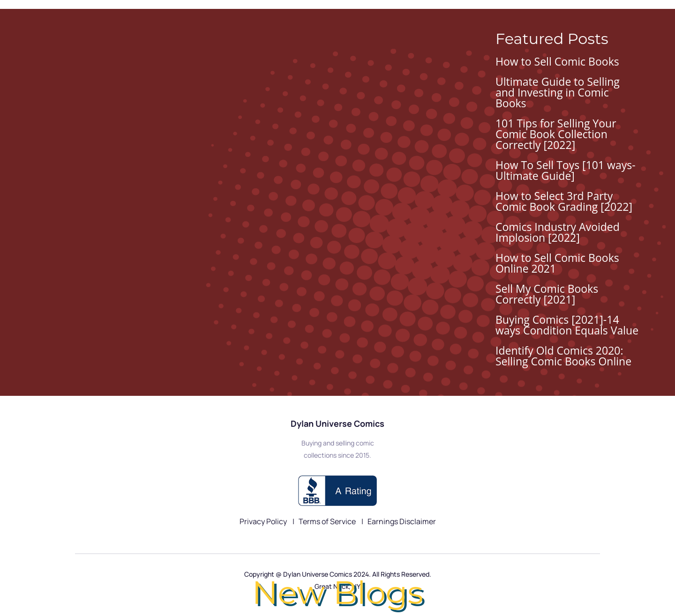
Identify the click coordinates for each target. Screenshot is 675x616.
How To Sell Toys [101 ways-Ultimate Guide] (566, 170)
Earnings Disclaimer (402, 521)
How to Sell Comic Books (557, 61)
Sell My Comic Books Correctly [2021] (547, 294)
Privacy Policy (264, 521)
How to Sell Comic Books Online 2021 (557, 263)
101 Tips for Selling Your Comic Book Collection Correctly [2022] (556, 134)
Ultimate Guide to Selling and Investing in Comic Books (558, 92)
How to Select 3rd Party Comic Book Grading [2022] (564, 201)
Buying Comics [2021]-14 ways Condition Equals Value (567, 325)
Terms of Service (328, 521)
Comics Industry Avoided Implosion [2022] (558, 232)
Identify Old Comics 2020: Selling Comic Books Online (563, 356)
